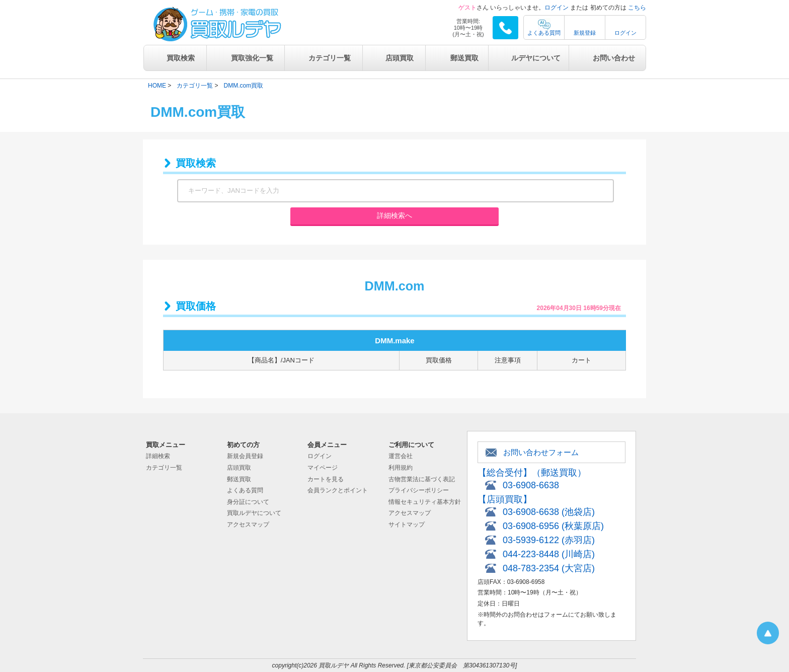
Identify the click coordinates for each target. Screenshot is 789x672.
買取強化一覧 (252, 58)
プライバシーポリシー (419, 490)
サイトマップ (407, 525)
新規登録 (585, 33)
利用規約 (401, 468)
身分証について (248, 502)
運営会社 (401, 456)
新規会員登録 (245, 456)
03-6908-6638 (531, 485)
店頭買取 (400, 58)
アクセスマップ (248, 525)
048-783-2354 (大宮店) (549, 568)
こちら (637, 8)
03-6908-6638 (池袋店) (549, 512)
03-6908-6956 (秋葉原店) (553, 526)
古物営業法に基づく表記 (422, 479)
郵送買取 (464, 58)
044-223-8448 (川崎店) (549, 554)
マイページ (323, 468)
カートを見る (326, 479)
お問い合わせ (614, 58)
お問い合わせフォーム (541, 452)
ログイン (557, 8)
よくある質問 (544, 33)
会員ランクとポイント (338, 490)
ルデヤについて (536, 58)
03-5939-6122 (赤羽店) (549, 540)
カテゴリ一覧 (330, 58)
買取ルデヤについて (254, 513)
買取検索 (181, 58)
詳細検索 (158, 456)
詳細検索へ (395, 215)
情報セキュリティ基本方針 (425, 502)
